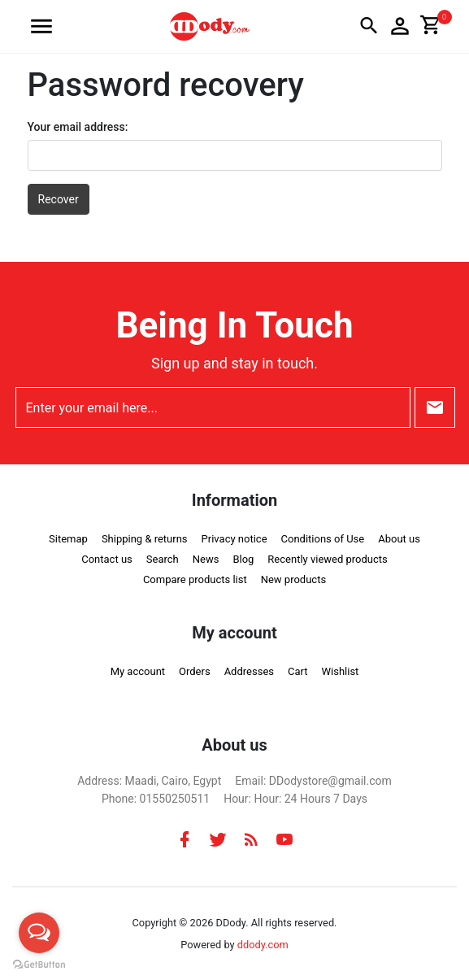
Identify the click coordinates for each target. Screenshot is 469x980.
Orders (195, 671)
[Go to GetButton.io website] (39, 964)
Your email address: (78, 127)
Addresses (249, 671)
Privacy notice (234, 539)
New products (293, 579)
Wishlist (341, 671)
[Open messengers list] (39, 933)
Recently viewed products (327, 559)
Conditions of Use (323, 539)
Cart (298, 671)
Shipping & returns (145, 539)
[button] (41, 26)
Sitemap (68, 539)
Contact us (107, 559)
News (206, 559)
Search (163, 559)
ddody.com (263, 945)
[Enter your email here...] (213, 407)
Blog (243, 559)
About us (399, 539)
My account (138, 671)
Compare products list (195, 579)
